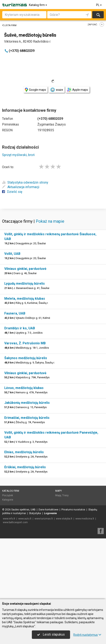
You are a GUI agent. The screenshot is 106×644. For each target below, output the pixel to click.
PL (99, 5)
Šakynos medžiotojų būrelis (26, 419)
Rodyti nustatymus (87, 635)
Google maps (35, 90)
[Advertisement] (53, 239)
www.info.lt (9, 579)
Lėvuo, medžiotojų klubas (24, 449)
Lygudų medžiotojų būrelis (25, 344)
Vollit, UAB (12, 314)
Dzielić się (12, 192)
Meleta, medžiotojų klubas (25, 359)
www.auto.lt (25, 579)
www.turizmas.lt (44, 579)
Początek (8, 556)
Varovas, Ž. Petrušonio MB (25, 404)
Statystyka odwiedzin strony (25, 182)
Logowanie (50, 574)
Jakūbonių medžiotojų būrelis (27, 463)
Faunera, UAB (15, 374)
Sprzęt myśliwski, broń (18, 155)
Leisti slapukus (51, 634)
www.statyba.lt (64, 579)
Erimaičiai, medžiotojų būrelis (27, 478)
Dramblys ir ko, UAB (20, 389)
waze (56, 90)
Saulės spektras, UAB (23, 570)
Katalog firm (38, 5)
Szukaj (98, 15)
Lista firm (9, 25)
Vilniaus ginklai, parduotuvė (25, 329)
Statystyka (35, 574)
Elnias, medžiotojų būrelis (24, 513)
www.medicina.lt (85, 579)
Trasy (65, 556)
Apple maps (77, 90)
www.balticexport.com (15, 583)
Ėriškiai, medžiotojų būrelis (25, 528)
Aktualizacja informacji (21, 187)
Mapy (59, 552)
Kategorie (8, 560)
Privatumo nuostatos (73, 570)
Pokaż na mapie (50, 282)
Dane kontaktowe (48, 570)
